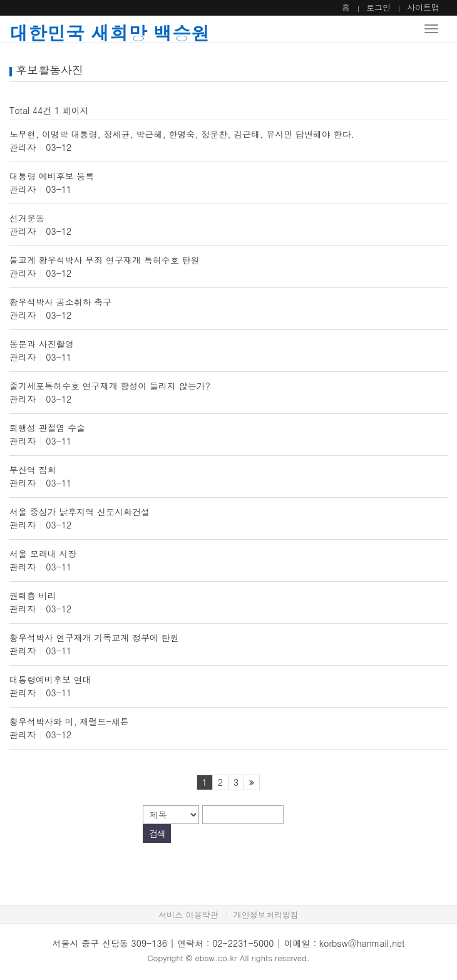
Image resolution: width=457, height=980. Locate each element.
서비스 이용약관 (188, 915)
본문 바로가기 (0, 0)
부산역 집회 (33, 470)
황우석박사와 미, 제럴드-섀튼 (69, 721)
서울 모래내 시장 (43, 554)
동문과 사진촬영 (42, 344)
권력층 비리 (33, 596)
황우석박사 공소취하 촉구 (60, 302)
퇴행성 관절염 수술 (47, 428)
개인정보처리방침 (266, 915)
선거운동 (27, 218)
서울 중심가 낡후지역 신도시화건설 (80, 512)
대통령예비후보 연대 (50, 679)
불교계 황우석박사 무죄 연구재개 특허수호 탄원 (104, 260)
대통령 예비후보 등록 (52, 176)
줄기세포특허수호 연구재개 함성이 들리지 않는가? (110, 386)
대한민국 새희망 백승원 (110, 33)
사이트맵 (423, 7)
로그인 (378, 7)
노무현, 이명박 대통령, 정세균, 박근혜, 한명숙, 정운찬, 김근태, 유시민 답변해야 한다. (182, 134)
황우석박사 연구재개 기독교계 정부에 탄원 (94, 637)
